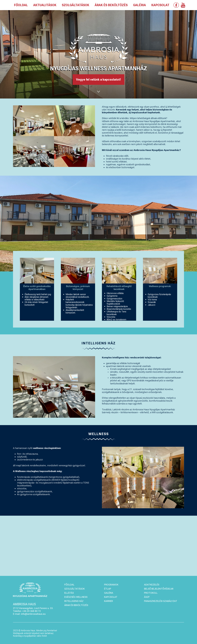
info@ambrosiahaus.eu (33, 614)
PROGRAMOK (111, 585)
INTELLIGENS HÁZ (74, 601)
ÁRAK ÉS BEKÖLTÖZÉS (111, 5)
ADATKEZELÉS (152, 585)
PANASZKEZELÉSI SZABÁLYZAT (161, 601)
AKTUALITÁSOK (45, 5)
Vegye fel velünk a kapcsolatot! (99, 79)
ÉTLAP (108, 589)
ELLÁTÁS (69, 593)
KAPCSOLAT (160, 5)
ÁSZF (147, 597)
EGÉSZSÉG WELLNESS (76, 597)
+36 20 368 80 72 (32, 611)
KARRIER (108, 601)
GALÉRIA (139, 5)
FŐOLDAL (21, 5)
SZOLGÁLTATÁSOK (76, 5)
